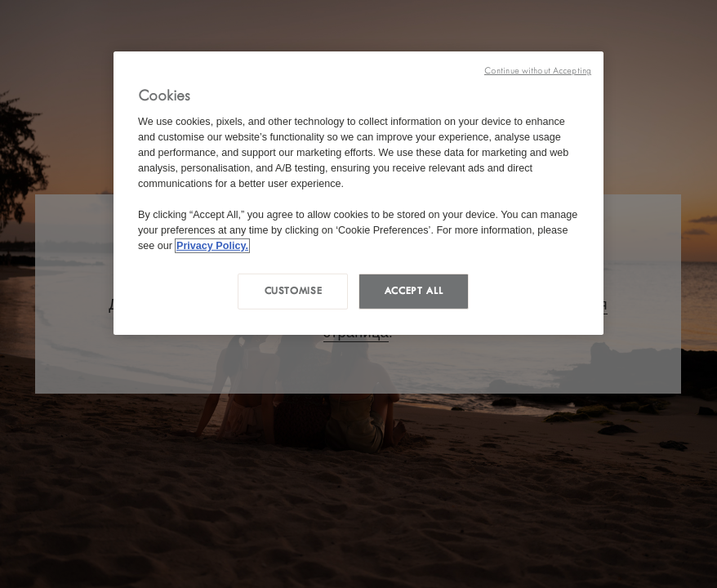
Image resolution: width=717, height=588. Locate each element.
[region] (358, 193)
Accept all (414, 291)
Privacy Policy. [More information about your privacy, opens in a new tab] (212, 245)
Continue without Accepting (538, 71)
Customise (294, 291)
